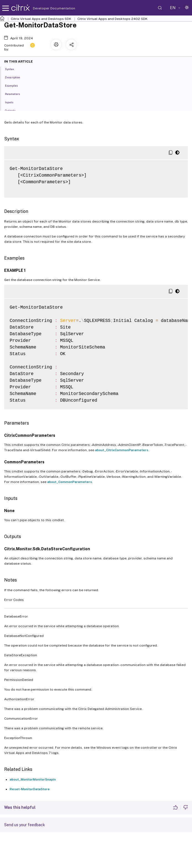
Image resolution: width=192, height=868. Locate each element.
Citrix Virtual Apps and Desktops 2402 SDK (112, 19)
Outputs (13, 110)
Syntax (13, 69)
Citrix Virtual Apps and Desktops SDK (41, 19)
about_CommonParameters (70, 482)
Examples (14, 85)
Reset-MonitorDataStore (30, 789)
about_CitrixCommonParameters (122, 450)
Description (16, 77)
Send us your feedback (25, 825)
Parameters (15, 94)
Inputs (12, 102)
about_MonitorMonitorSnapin (33, 779)
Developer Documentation (45, 8)
